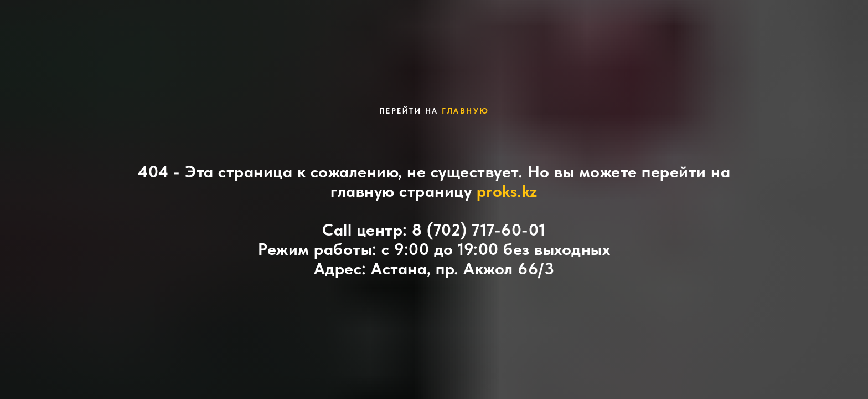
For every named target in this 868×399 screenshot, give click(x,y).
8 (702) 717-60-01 (479, 229)
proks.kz (507, 191)
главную (466, 111)
